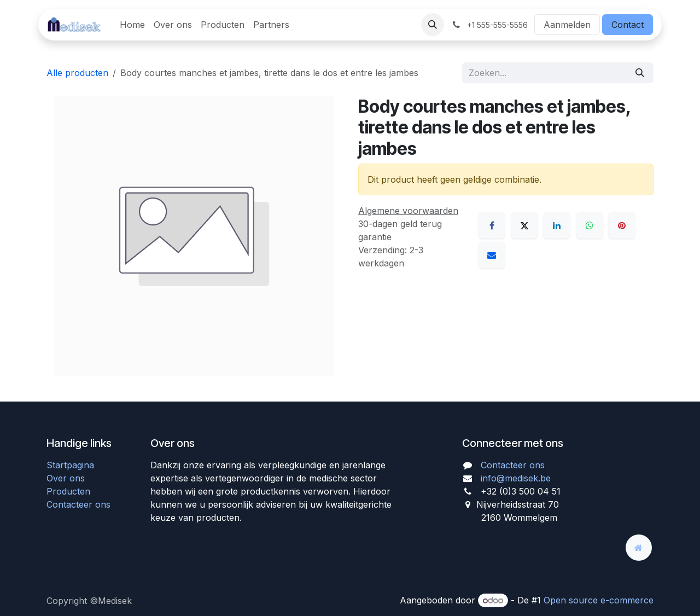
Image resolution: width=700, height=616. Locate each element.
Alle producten (77, 73)
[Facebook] (492, 225)
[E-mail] (492, 255)
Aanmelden (567, 25)
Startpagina (70, 465)
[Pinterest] (622, 225)
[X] (524, 225)
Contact (628, 25)
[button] (433, 25)
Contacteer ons (78, 504)
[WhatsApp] (590, 225)
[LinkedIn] (557, 225)
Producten (68, 491)
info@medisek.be (516, 478)
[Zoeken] (640, 73)
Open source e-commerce (599, 600)
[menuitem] (132, 25)
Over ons (66, 478)
